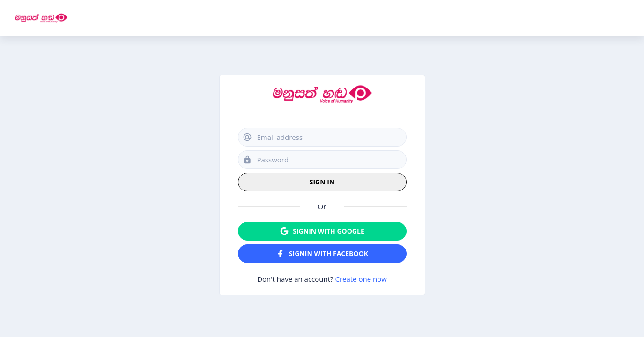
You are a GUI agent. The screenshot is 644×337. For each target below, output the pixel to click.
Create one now (361, 279)
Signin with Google (322, 231)
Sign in (322, 182)
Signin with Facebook (322, 254)
